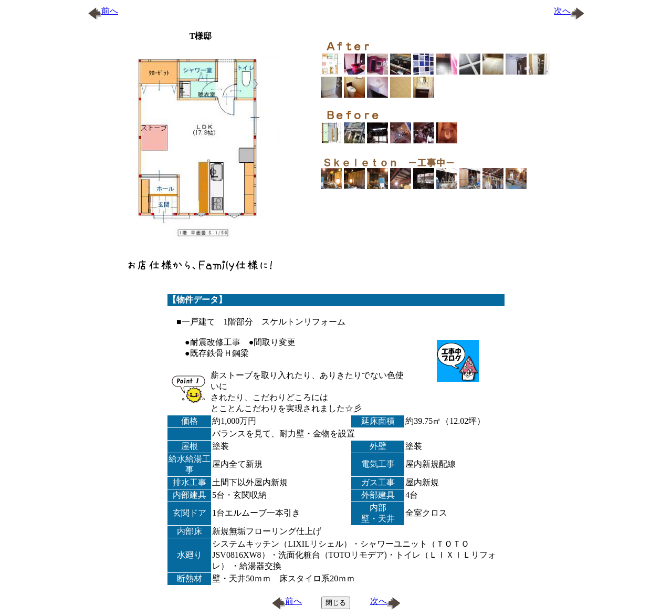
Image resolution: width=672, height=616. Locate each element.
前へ (103, 11)
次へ (569, 11)
